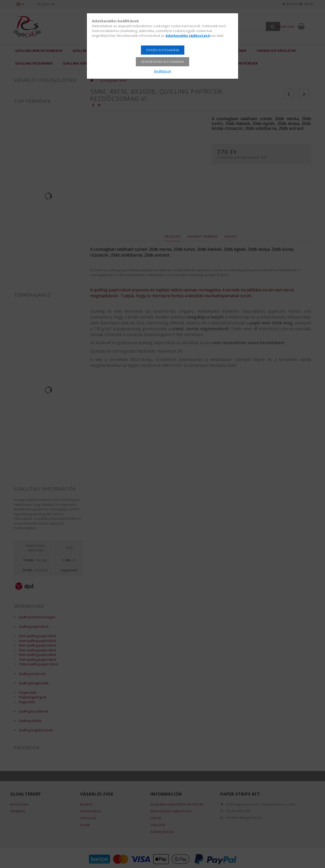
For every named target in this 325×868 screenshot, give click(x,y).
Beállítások (163, 71)
